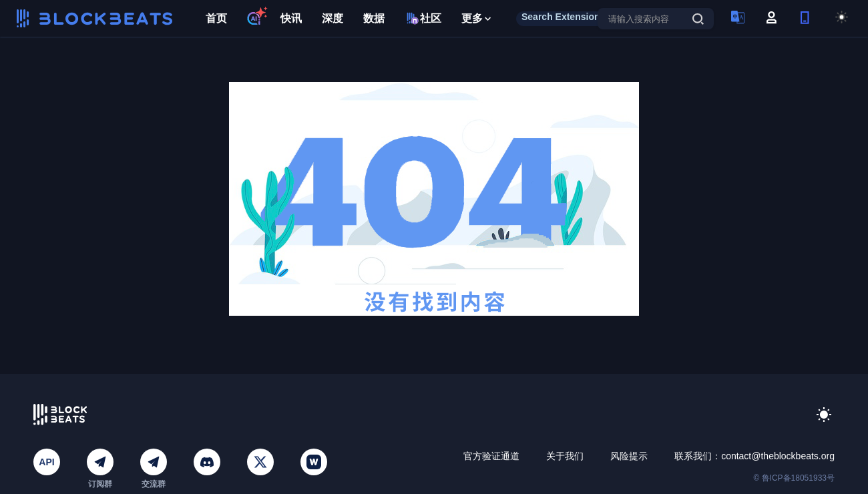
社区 (423, 18)
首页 (216, 18)
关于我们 (565, 456)
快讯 (291, 18)
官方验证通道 (491, 456)
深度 (333, 18)
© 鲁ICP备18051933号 (794, 478)
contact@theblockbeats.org (778, 456)
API (46, 462)
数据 (374, 18)
